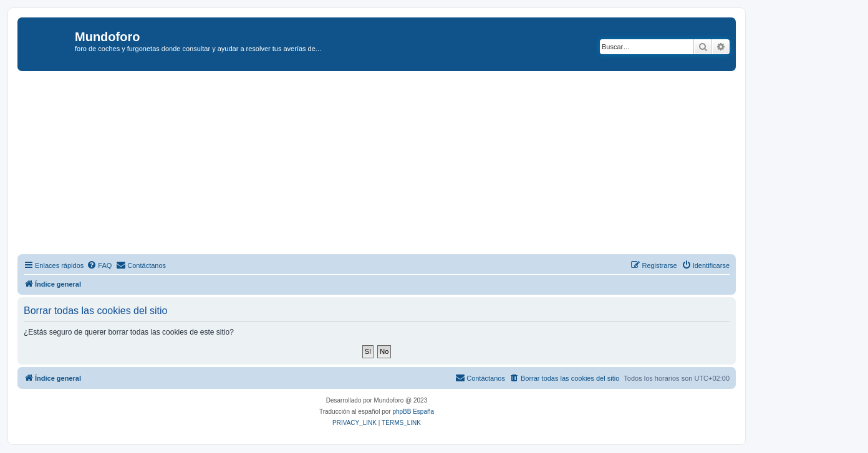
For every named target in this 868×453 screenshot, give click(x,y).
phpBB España (413, 412)
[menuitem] (99, 265)
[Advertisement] (392, 165)
